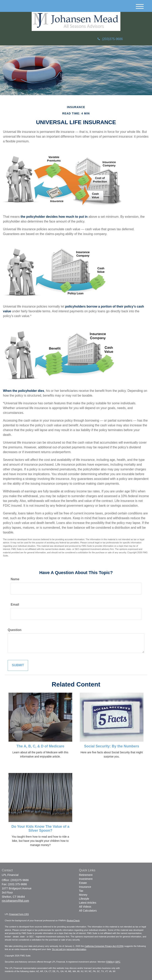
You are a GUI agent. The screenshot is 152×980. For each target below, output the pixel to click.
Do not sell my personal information (69, 949)
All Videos (85, 907)
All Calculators (88, 911)
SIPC (118, 962)
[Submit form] (18, 665)
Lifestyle (84, 899)
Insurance (85, 887)
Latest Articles (88, 903)
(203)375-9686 (110, 39)
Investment (86, 879)
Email (15, 605)
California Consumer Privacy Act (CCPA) (104, 946)
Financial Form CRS (19, 914)
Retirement (86, 875)
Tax (81, 891)
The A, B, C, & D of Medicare (40, 746)
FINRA (110, 962)
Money (83, 895)
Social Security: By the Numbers (112, 746)
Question (15, 630)
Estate (83, 883)
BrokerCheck (73, 921)
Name (15, 579)
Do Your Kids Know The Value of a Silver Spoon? (40, 828)
